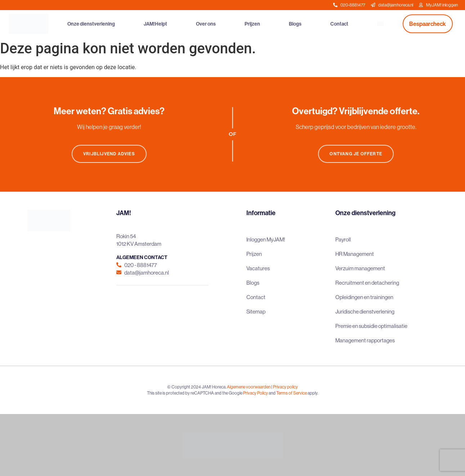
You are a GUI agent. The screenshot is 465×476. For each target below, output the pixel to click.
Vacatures (258, 268)
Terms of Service (292, 393)
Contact (339, 24)
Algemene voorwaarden (249, 387)
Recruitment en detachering (367, 283)
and (272, 393)
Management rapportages (365, 340)
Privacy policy (285, 387)
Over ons (206, 24)
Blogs (295, 24)
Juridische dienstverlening (365, 312)
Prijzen (252, 24)
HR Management (355, 254)
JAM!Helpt (155, 24)
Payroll (343, 239)
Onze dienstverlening (91, 24)
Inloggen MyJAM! (266, 239)
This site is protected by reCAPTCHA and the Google (195, 393)
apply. (313, 393)
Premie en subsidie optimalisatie (371, 326)
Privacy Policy (256, 393)
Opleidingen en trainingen (364, 297)
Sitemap (256, 312)
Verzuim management (360, 268)
